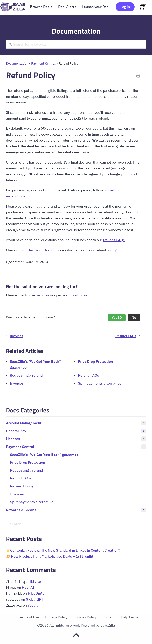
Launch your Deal (96, 7)
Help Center (130, 617)
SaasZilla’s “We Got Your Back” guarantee (44, 455)
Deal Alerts (67, 7)
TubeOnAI (36, 593)
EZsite (36, 581)
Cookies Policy (85, 617)
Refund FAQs (126, 336)
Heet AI (28, 587)
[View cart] (143, 7)
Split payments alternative (100, 383)
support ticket (77, 295)
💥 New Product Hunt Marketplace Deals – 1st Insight (50, 556)
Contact (109, 617)
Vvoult (33, 605)
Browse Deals (41, 7)
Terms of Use (39, 250)
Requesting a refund (26, 375)
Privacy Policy (56, 617)
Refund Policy (22, 486)
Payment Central (43, 63)
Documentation (17, 63)
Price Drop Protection (95, 361)
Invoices (17, 336)
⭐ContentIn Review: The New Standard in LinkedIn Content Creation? (63, 550)
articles (43, 295)
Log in (125, 7)
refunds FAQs (114, 240)
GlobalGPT (34, 599)
